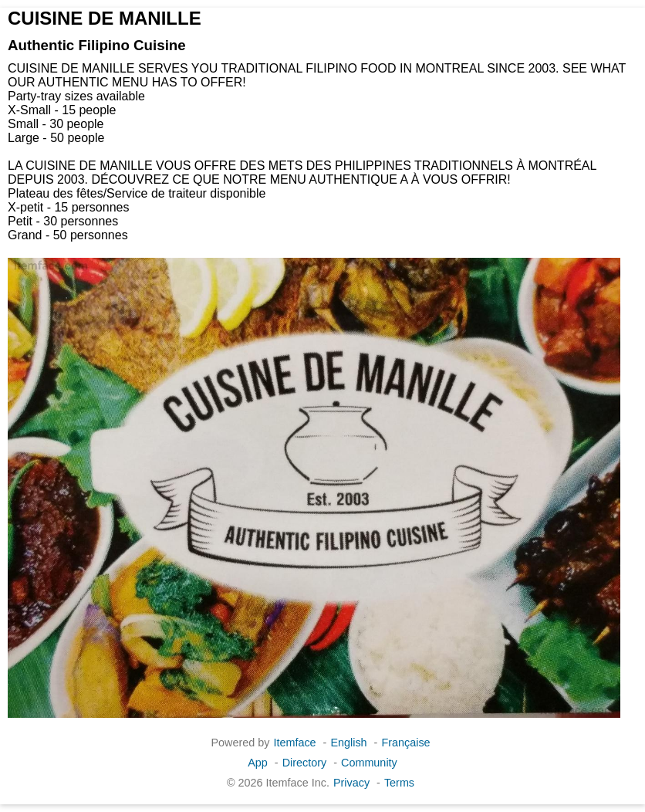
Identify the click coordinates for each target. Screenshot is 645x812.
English (348, 743)
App (258, 763)
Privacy (351, 783)
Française (405, 743)
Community (369, 763)
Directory (305, 763)
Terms (399, 783)
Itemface (294, 743)
